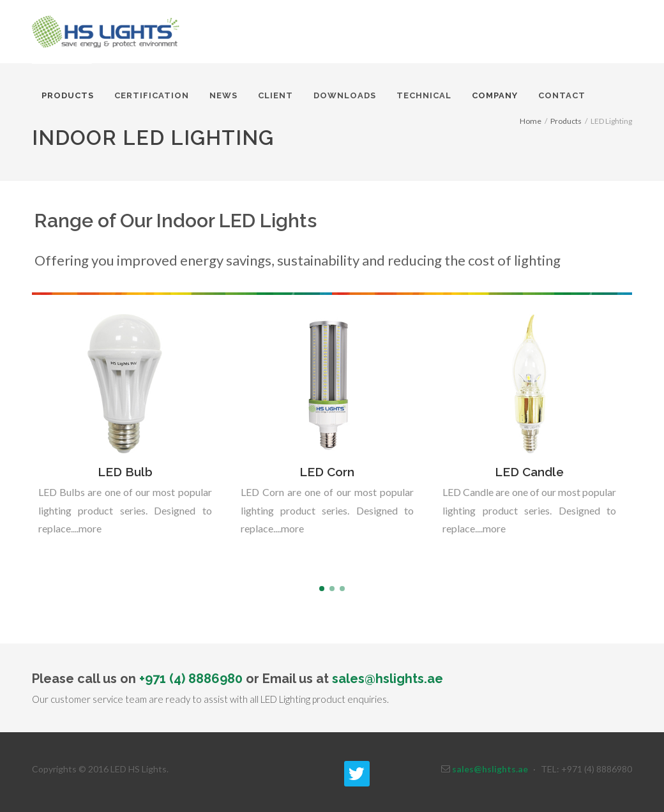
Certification (152, 95)
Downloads (345, 95)
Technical (424, 95)
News (223, 95)
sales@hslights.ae (388, 679)
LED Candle (529, 472)
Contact (562, 95)
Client (275, 95)
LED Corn (327, 472)
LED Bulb (125, 472)
